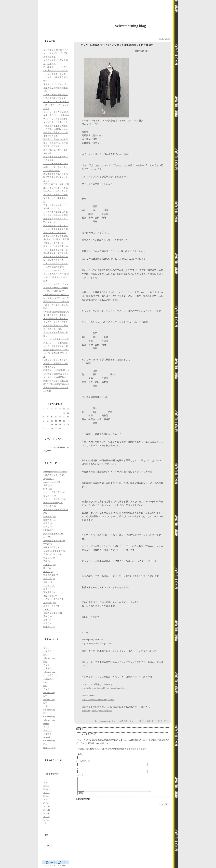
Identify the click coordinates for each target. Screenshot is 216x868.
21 (60, 424)
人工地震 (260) (50, 506)
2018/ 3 (46, 796)
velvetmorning (49, 658)
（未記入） (48, 668)
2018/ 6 (46, 786)
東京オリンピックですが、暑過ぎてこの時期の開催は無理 (56, 88)
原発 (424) (48, 485)
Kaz (45, 682)
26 (52, 428)
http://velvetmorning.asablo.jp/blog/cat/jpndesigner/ (105, 688)
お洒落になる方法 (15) (53, 599)
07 (60, 417)
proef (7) (47, 537)
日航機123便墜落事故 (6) (54, 551)
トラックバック (83, 799)
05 (52, 417)
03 (44, 417)
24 (44, 428)
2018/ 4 (46, 793)
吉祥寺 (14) (48, 572)
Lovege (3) (48, 527)
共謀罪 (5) (48, 523)
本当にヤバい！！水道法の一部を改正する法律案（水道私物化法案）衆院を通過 (56, 250)
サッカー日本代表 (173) (54, 492)
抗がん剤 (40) (49, 558)
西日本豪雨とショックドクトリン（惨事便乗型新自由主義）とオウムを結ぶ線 (56, 229)
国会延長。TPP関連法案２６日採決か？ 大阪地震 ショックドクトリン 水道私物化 (56, 374)
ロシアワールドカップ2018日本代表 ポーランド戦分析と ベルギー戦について (56, 288)
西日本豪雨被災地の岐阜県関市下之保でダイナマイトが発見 (56, 177)
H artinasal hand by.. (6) (53, 503)
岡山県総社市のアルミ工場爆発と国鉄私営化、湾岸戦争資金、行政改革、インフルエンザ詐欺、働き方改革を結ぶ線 (56, 146)
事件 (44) (47, 568)
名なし (46, 648)
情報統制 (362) (50, 516)
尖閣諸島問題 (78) (51, 547)
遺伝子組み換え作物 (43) (54, 541)
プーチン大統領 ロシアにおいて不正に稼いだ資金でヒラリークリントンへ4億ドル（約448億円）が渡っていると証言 (56, 102)
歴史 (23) (47, 623)
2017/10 (47, 813)
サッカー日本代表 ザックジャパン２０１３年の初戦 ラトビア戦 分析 (117, 45)
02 (68, 413)
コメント (80, 729)
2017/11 (47, 810)
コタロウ (47, 651)
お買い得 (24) (49, 578)
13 (56, 421)
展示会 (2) (48, 582)
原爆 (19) (47, 620)
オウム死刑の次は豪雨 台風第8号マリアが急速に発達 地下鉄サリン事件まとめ (56, 239)
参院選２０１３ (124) (53, 613)
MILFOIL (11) (49, 530)
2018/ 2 (46, 799)
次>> (168, 39)
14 (60, 421)
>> (62, 404)
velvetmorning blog (131, 26)
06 (56, 417)
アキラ (46, 665)
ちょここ (47, 730)
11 (48, 421)
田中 (45, 655)
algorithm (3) (49, 479)
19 (52, 424)
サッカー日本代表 (119, 721)
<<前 (162, 39)
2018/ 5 (46, 789)
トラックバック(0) (160, 721)
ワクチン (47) (49, 585)
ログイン (49, 846)
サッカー (133, 721)
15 (64, 421)
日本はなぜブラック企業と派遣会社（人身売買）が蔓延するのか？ (56, 363)
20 (56, 424)
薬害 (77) (47, 589)
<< (49, 404)
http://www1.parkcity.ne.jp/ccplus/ (97, 643)
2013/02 (56, 404)
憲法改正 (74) (49, 592)
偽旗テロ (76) (49, 627)
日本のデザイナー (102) (54, 475)
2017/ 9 (46, 817)
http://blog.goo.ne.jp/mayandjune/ (97, 711)
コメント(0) (144, 721)
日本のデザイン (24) (52, 554)
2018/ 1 (46, 803)
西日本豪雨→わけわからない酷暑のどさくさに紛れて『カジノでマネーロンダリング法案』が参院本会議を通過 (56, 74)
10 (44, 421)
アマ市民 (47, 734)
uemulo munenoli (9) (52, 482)
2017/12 (47, 806)
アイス (46, 689)
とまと (46, 706)
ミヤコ (46, 727)
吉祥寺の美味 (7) (51, 575)
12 (52, 421)
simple (46, 724)
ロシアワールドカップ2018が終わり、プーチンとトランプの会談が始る (56, 167)
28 (60, 428)
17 (44, 424)
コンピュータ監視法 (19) (54, 499)
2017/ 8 (46, 820)
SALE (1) (47, 609)
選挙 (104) (48, 616)
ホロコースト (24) (51, 606)
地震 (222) (48, 489)
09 (68, 417)
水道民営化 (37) (50, 596)
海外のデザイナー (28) (53, 534)
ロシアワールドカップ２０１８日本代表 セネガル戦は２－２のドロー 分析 (56, 326)
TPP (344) (48, 544)
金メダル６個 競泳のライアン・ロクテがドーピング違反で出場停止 (56, 53)
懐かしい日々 (49, 748)
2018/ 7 (46, 782)
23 (68, 424)
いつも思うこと (50, 675)
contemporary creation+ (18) (55, 472)
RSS (46, 835)
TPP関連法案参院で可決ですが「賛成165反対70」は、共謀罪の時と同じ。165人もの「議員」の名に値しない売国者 (56, 302)
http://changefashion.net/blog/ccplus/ (98, 699)
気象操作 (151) (50, 520)
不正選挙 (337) (50, 565)
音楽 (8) (47, 561)
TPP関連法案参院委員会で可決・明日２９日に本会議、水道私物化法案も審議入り (56, 315)
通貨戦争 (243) (50, 603)
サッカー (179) (50, 496)
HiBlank (47, 737)
